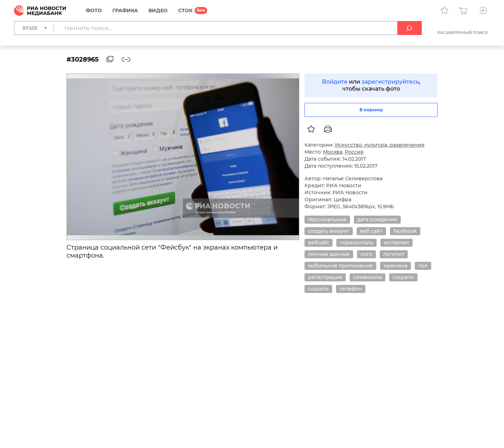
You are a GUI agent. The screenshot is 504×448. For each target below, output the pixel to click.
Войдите (335, 82)
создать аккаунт (329, 231)
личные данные (329, 254)
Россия (354, 152)
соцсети (403, 277)
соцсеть (318, 289)
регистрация (325, 277)
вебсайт (318, 243)
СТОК (185, 10)
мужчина (395, 266)
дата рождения (377, 219)
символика (367, 277)
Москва (333, 152)
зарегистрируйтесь (390, 82)
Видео (158, 10)
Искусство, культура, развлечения (380, 145)
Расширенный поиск (463, 33)
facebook (405, 231)
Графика (125, 10)
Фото (94, 10)
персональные (327, 219)
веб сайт (371, 231)
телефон (351, 289)
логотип (394, 254)
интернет (397, 243)
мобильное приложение (340, 266)
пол (423, 266)
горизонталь (356, 243)
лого (366, 254)
